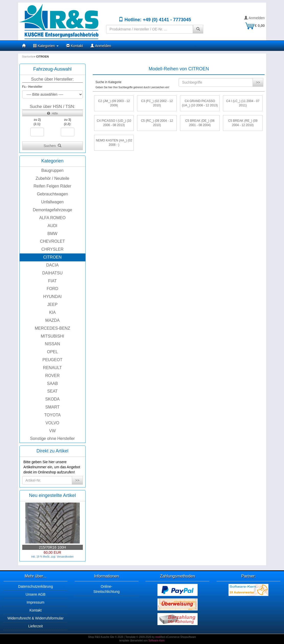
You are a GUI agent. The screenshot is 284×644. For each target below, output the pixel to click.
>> (77, 480)
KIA (52, 312)
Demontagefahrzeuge (52, 210)
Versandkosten (65, 557)
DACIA (53, 265)
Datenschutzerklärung (36, 586)
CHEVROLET (52, 241)
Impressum (35, 602)
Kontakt (75, 46)
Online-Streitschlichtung (106, 589)
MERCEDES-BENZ (53, 328)
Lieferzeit (35, 626)
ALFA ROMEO (53, 218)
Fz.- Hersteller (32, 87)
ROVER (53, 376)
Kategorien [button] (46, 46)
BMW (53, 234)
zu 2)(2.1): (37, 122)
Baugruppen (53, 170)
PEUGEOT (52, 360)
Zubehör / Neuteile (52, 178)
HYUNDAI (52, 297)
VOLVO (52, 423)
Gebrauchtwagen (52, 194)
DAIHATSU (52, 273)
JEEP (52, 304)
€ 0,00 (255, 26)
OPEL (53, 352)
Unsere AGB (36, 594)
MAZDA (52, 320)
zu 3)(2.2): (68, 122)
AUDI (52, 226)
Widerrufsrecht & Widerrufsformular (35, 618)
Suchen (52, 146)
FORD (52, 289)
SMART (52, 407)
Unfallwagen (52, 202)
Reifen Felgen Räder (52, 186)
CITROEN (52, 257)
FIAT (52, 281)
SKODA (52, 399)
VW (52, 431)
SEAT (53, 391)
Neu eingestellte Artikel (53, 495)
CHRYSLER (53, 249)
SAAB (53, 384)
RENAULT (52, 368)
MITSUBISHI (52, 336)
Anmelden (254, 18)
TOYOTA (52, 415)
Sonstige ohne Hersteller (52, 438)
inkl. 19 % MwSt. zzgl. (44, 557)
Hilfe (53, 114)
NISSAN (52, 344)
